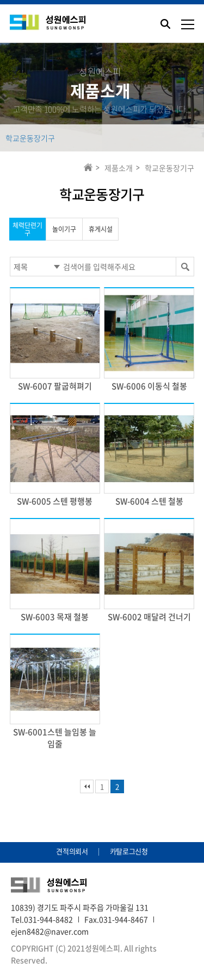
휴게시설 (101, 229)
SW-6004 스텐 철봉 (149, 501)
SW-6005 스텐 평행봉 (55, 501)
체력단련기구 (27, 229)
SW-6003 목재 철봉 (55, 617)
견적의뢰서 (72, 851)
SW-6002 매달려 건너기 (149, 617)
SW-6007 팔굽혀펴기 (55, 386)
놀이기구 (64, 229)
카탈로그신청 (129, 851)
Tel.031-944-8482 (42, 919)
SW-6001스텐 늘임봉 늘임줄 (55, 738)
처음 (87, 786)
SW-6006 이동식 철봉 (149, 386)
